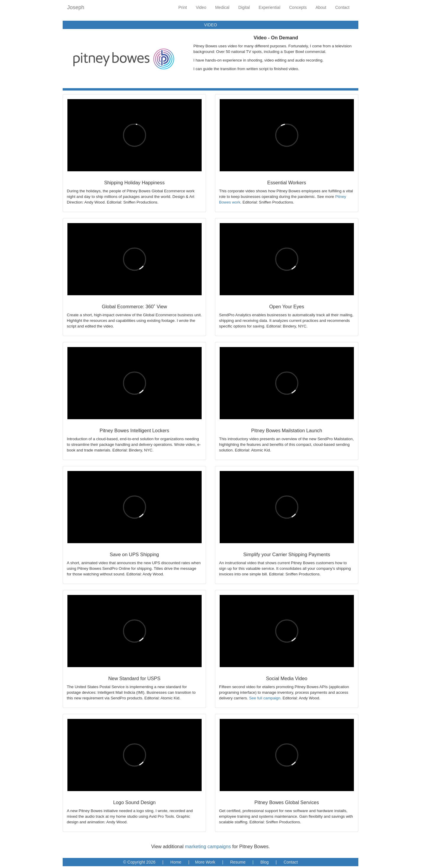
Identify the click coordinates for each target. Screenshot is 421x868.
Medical (222, 7)
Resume (238, 862)
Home (176, 862)
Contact (342, 7)
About (321, 7)
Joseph (76, 7)
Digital (244, 7)
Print (183, 7)
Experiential (269, 7)
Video (201, 7)
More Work (205, 862)
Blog (265, 862)
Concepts (298, 7)
